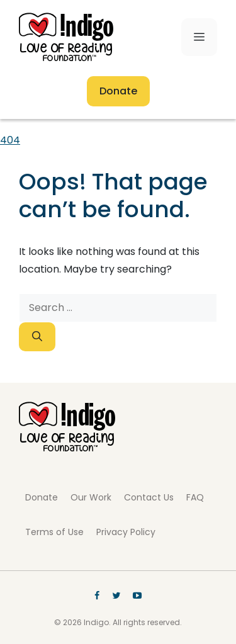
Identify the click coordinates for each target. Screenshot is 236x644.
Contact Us (149, 497)
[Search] (37, 337)
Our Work (91, 497)
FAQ (195, 497)
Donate (118, 91)
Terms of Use (54, 532)
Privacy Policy (126, 532)
